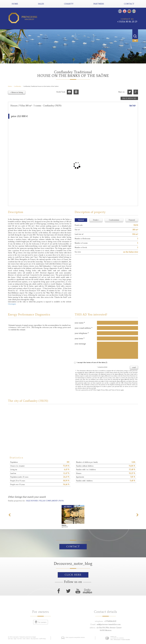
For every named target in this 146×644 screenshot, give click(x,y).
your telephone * (82, 333)
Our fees (20, 639)
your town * (80, 338)
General (81, 220)
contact (129, 4)
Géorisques (12, 304)
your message (80, 344)
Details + (96, 220)
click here (73, 575)
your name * (80, 323)
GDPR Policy (43, 639)
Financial (132, 220)
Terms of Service (116, 390)
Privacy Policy (105, 390)
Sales (41, 4)
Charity (69, 4)
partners (99, 4)
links (24, 639)
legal (15, 639)
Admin (28, 639)
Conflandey (18, 86)
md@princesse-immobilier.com (109, 624)
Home (15, 4)
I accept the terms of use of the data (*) (92, 362)
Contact (73, 547)
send (134, 367)
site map (10, 639)
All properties (35, 639)
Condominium (114, 220)
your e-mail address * (83, 328)
